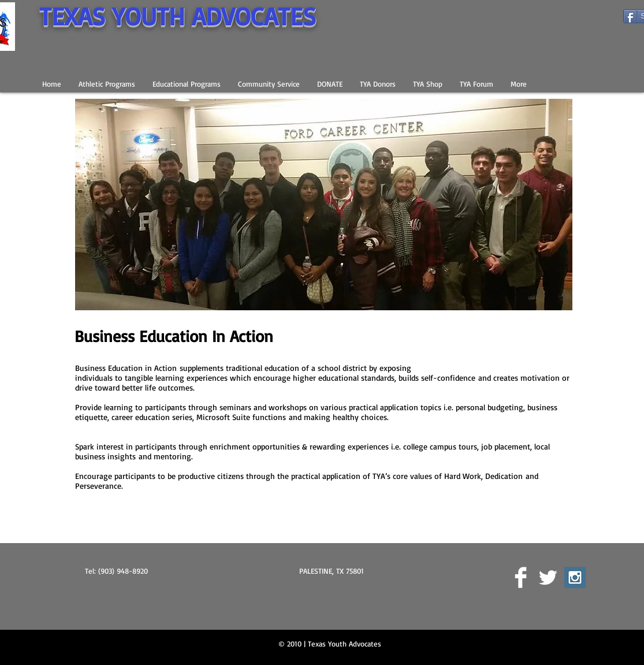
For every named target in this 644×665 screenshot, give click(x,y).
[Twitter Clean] (548, 577)
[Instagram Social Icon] (575, 577)
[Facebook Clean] (521, 577)
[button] (107, 84)
